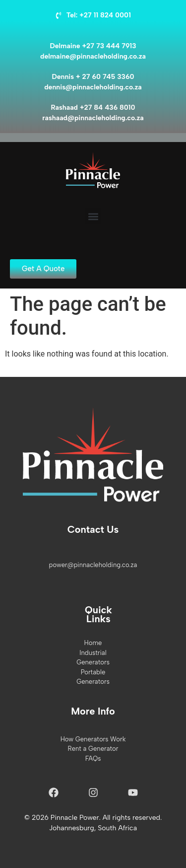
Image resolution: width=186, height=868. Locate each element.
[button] (93, 216)
